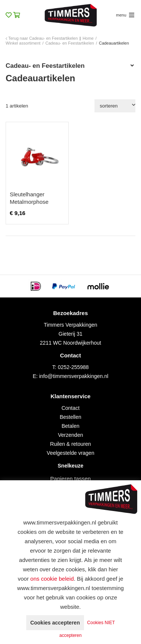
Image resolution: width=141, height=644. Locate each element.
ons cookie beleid (52, 579)
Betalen (70, 426)
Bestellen (70, 417)
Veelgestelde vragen (71, 453)
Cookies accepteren (55, 623)
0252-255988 (73, 367)
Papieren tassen (70, 479)
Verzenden (71, 435)
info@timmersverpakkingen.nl (74, 376)
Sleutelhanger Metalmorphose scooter (29, 202)
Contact (70, 408)
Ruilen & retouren (71, 444)
